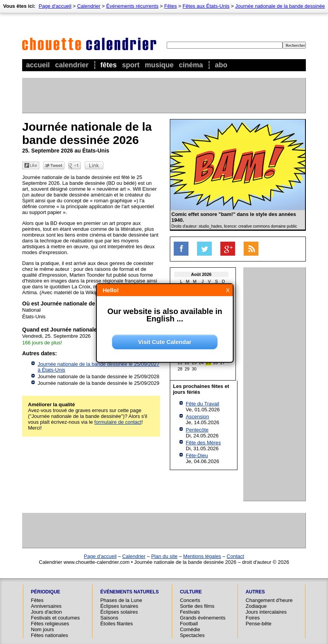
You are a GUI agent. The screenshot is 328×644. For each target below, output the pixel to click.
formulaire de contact (118, 422)
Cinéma (191, 65)
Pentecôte (197, 430)
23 (194, 363)
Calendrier (72, 65)
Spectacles (192, 635)
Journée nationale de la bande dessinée (280, 6)
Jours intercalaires (266, 612)
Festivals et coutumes (56, 618)
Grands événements (203, 618)
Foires (253, 618)
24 (201, 363)
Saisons (109, 618)
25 (208, 363)
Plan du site (164, 556)
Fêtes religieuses (50, 624)
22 (187, 363)
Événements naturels (129, 592)
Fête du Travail (202, 404)
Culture (191, 592)
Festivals (190, 612)
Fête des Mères (203, 443)
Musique (159, 65)
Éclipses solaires (119, 612)
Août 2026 (202, 274)
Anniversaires (46, 606)
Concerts (190, 600)
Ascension (197, 417)
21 (180, 363)
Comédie (190, 629)
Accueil (38, 65)
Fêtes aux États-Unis (206, 6)
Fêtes (108, 65)
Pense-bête (259, 624)
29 (187, 369)
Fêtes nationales (50, 635)
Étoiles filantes (117, 624)
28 (180, 369)
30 (194, 369)
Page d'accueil (55, 6)
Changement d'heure (269, 600)
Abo (221, 65)
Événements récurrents (132, 6)
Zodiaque (256, 606)
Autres (255, 592)
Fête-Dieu (197, 455)
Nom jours (43, 629)
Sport (131, 65)
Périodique (46, 592)
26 (215, 363)
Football (189, 624)
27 (223, 363)
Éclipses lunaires (119, 606)
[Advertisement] (164, 95)
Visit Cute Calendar (165, 342)
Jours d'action (47, 612)
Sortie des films (197, 606)
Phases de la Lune (121, 600)
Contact (235, 556)
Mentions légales (202, 556)
